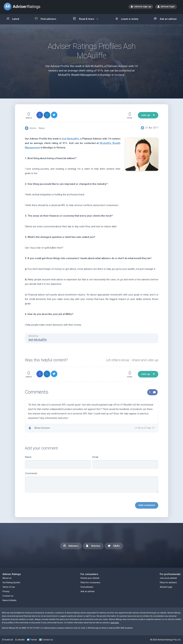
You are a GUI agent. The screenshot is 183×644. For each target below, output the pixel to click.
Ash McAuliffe (70, 139)
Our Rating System (11, 582)
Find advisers (45, 19)
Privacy (6, 591)
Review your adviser (90, 578)
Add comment (147, 505)
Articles (93, 546)
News (42, 128)
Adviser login (166, 6)
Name (58, 462)
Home (33, 128)
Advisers (71, 546)
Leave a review (127, 19)
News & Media (9, 600)
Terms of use (9, 587)
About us (7, 578)
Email (125, 462)
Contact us (8, 596)
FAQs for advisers (168, 582)
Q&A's (114, 546)
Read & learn (86, 21)
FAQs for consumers (90, 582)
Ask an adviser (165, 19)
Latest (13, 19)
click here (115, 623)
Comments (92, 482)
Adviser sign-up (141, 7)
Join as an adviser (168, 578)
